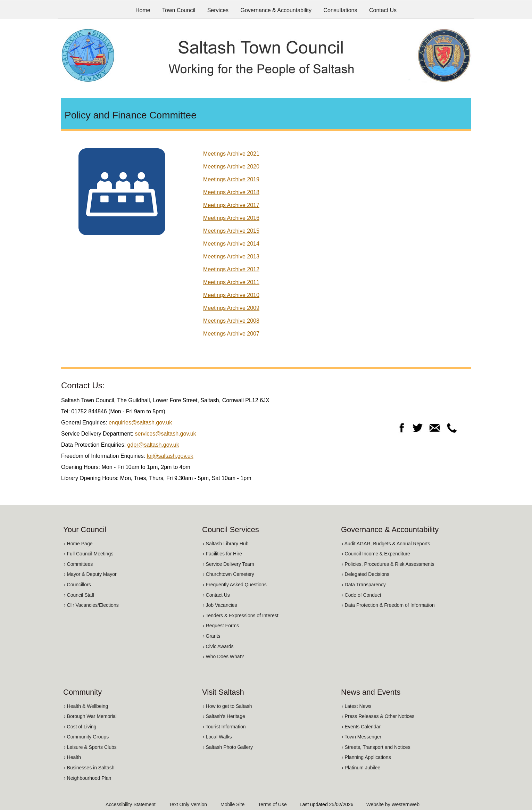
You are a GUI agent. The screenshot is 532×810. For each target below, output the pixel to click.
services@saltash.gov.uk (166, 434)
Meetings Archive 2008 (231, 321)
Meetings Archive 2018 (231, 192)
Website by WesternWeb (393, 804)
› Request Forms (221, 626)
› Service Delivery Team (228, 564)
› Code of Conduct (361, 595)
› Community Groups (86, 737)
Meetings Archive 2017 (231, 205)
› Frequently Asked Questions (235, 585)
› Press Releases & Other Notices (378, 716)
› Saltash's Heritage (224, 716)
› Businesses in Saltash (89, 768)
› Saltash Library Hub (226, 544)
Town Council (179, 10)
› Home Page (78, 544)
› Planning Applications (366, 757)
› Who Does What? (223, 656)
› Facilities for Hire (222, 554)
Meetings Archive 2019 (231, 179)
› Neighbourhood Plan (88, 778)
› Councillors (77, 585)
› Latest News (357, 706)
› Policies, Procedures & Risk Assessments (388, 564)
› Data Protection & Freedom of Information (388, 605)
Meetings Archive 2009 (231, 308)
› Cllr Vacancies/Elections (91, 605)
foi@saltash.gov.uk (170, 456)
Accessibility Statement (131, 804)
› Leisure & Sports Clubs (90, 747)
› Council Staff (79, 595)
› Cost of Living (80, 727)
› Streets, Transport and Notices (376, 747)
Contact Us (383, 10)
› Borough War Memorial (90, 716)
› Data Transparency (364, 585)
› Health (72, 757)
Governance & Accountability (276, 10)
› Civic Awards (218, 646)
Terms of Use (272, 804)
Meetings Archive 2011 (231, 282)
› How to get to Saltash (227, 706)
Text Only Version (188, 804)
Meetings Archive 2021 (231, 154)
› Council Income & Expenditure (376, 554)
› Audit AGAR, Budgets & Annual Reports (386, 544)
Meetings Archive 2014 (231, 244)
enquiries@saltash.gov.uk (140, 423)
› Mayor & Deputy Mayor (90, 574)
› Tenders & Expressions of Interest (241, 615)
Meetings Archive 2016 (231, 218)
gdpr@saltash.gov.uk (153, 445)
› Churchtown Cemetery (228, 574)
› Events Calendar (361, 727)
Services (218, 10)
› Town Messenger (361, 737)
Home (143, 10)
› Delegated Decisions (365, 574)
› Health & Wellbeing (86, 706)
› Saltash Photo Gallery (228, 747)
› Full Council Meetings (89, 554)
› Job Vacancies (220, 605)
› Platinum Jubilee (361, 768)
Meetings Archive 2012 (231, 269)
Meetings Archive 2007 (231, 334)
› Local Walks (217, 737)
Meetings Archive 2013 (231, 257)
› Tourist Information (224, 727)
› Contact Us (216, 595)
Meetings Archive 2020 (231, 167)
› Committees (78, 564)
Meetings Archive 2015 (231, 231)
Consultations (340, 10)
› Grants (212, 636)
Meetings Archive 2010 (231, 295)
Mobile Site (232, 804)
